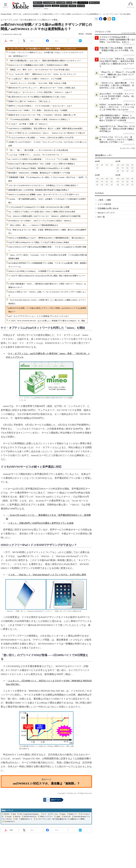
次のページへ (56, 800)
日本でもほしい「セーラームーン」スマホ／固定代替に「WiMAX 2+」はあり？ (40, 92)
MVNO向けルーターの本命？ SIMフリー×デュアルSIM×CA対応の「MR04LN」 (41, 221)
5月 (97, 165)
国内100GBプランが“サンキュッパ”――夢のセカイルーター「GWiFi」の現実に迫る (42, 88)
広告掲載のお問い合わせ (108, 208)
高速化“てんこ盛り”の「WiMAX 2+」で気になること (30, 101)
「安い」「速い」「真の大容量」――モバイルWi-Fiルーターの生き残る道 (38, 150)
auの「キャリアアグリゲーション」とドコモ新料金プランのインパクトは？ (39, 316)
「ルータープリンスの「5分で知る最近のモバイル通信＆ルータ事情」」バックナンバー (41, 49)
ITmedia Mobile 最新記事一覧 (109, 18)
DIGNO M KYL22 (30, 817)
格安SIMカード (27, 819)
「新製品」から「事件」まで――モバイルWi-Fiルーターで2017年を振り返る (39, 70)
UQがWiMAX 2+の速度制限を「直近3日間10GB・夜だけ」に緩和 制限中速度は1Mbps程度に (46, 128)
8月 (118, 168)
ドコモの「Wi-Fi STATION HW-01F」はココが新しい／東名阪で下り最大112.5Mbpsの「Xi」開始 (47, 321)
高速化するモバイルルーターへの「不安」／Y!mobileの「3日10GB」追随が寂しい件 (42, 115)
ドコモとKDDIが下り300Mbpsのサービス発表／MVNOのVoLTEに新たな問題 (39, 207)
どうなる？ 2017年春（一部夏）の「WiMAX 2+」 (29, 124)
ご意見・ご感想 (104, 200)
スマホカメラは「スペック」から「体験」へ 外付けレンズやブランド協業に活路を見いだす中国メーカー (117, 140)
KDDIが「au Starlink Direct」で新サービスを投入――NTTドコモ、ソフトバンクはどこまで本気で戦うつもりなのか (117, 107)
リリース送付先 (104, 204)
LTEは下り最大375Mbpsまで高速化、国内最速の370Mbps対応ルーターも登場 (39, 168)
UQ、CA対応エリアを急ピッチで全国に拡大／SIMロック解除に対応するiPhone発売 (42, 212)
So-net (9, 817)
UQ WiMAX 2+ (10, 821)
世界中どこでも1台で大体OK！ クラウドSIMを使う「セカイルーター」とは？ (40, 106)
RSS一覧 (101, 217)
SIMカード (73, 814)
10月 (127, 165)
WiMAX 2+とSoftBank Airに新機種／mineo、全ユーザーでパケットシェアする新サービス (44, 194)
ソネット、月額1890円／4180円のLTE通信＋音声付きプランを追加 (41, 523)
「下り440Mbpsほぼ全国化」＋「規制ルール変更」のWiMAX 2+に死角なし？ (39, 119)
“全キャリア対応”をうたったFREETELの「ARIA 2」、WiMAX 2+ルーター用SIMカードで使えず (47, 133)
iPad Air (18, 817)
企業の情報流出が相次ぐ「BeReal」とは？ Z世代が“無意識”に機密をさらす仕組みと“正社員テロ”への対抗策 (117, 118)
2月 (112, 165)
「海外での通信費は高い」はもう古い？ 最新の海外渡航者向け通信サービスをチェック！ (45, 61)
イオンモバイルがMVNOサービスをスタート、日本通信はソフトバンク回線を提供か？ (43, 185)
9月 (132, 165)
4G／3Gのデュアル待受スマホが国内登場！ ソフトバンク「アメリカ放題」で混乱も (43, 159)
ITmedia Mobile (6, 14)
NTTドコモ (17, 14)
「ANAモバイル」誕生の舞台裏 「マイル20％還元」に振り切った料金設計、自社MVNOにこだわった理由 (117, 85)
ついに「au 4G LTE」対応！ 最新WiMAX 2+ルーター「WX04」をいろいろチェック (42, 74)
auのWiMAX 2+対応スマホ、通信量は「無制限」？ (46, 783)
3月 (107, 165)
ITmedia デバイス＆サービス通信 (97, 18)
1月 (97, 168)
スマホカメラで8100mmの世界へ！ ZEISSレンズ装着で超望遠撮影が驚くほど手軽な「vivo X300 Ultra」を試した (117, 40)
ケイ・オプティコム (51, 814)
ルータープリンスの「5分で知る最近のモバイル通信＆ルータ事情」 (61, 819)
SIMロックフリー (46, 817)
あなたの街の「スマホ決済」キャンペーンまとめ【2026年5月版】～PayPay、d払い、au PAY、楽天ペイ (117, 96)
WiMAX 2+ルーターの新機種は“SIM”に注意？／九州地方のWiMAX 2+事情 (38, 65)
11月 (123, 165)
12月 (118, 165)
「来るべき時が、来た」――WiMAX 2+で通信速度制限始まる (33, 225)
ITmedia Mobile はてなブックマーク (114, 18)
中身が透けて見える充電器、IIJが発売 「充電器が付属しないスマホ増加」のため (117, 50)
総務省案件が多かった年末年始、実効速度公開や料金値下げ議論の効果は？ (39, 190)
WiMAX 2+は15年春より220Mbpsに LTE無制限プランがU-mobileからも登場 (39, 271)
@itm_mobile (105, 18)
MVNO (7, 814)
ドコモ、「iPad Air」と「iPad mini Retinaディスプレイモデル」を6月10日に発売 (47, 575)
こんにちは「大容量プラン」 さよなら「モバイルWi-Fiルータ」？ (36, 155)
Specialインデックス (106, 213)
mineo (63, 814)
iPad (14, 814)
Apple (58, 817)
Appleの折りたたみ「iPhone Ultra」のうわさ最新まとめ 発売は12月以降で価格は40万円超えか (117, 129)
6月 (127, 168)
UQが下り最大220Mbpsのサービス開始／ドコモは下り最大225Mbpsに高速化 (39, 242)
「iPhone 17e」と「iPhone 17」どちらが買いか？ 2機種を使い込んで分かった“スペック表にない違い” (117, 75)
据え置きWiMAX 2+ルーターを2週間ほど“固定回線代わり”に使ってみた (37, 97)
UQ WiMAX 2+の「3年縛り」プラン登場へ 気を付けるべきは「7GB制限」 (39, 110)
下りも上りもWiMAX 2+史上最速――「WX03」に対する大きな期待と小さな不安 (41, 138)
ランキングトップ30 (127, 148)
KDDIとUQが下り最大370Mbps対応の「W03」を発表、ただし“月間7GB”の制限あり (42, 164)
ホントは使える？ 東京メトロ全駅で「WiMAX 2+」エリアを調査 (35, 79)
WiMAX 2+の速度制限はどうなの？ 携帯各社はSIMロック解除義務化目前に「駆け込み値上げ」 (47, 238)
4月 (102, 165)
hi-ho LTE (67, 817)
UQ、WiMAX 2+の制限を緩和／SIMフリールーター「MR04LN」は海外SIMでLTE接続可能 (45, 216)
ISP (16, 819)
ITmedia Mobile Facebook (101, 18)
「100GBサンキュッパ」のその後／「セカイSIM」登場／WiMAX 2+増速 (37, 83)
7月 (123, 168)
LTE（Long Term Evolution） (29, 814)
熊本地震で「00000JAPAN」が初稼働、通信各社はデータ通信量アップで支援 (39, 173)
